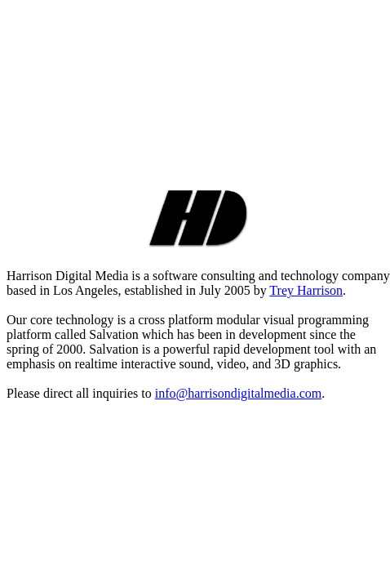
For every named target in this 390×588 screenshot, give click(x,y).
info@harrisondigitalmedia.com (238, 393)
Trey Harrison (306, 290)
